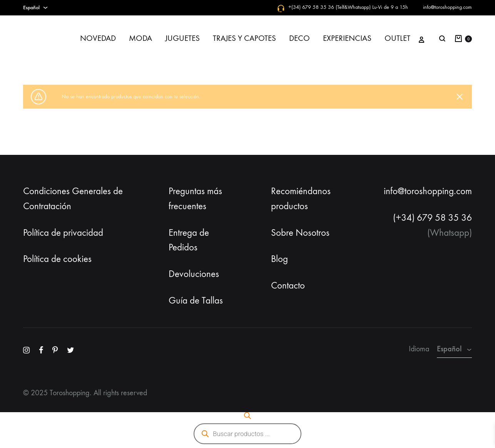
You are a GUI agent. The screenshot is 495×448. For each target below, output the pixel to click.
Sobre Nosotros (300, 233)
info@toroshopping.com (447, 7)
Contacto (288, 285)
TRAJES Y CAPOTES (244, 38)
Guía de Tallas (196, 300)
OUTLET (397, 38)
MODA (140, 38)
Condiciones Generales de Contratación (73, 199)
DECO (299, 38)
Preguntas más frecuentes (195, 199)
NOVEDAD (98, 38)
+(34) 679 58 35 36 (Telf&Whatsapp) (329, 7)
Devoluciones (194, 274)
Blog (279, 259)
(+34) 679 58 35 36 (432, 218)
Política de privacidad (63, 233)
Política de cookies (57, 259)
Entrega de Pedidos (189, 240)
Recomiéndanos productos (301, 199)
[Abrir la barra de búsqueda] (247, 416)
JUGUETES (182, 38)
